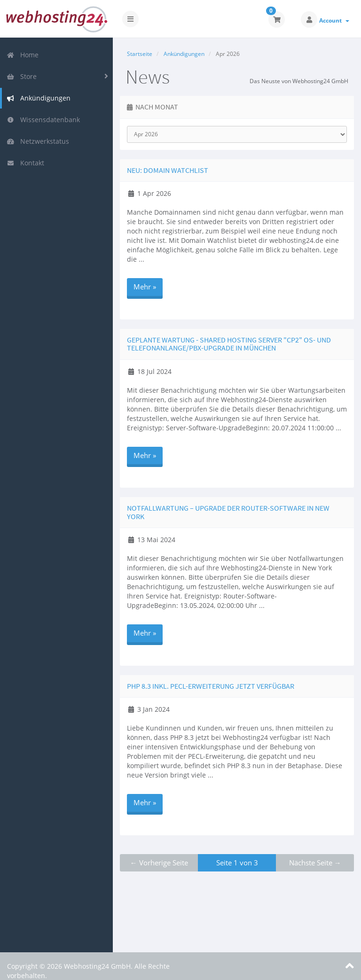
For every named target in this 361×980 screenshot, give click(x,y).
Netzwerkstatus (38, 141)
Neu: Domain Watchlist (168, 170)
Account (334, 20)
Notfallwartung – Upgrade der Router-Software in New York (228, 512)
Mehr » (145, 287)
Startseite (140, 54)
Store (22, 76)
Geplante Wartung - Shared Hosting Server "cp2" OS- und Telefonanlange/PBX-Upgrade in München (229, 344)
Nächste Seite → (315, 863)
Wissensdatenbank (43, 120)
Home (23, 55)
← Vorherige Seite (159, 863)
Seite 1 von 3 (237, 863)
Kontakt (25, 163)
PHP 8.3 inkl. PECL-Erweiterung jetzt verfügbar (211, 686)
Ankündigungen (39, 98)
